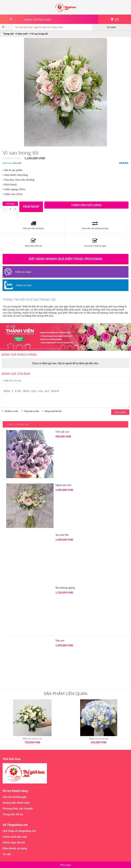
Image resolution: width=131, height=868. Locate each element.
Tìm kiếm (111, 27)
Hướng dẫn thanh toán (16, 803)
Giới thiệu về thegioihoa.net (19, 831)
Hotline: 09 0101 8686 (37, 19)
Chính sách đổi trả (14, 843)
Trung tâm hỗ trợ (13, 814)
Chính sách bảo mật (15, 837)
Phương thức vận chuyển (18, 809)
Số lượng (10, 204)
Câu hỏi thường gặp (14, 797)
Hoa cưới (17, 163)
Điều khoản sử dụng (15, 848)
